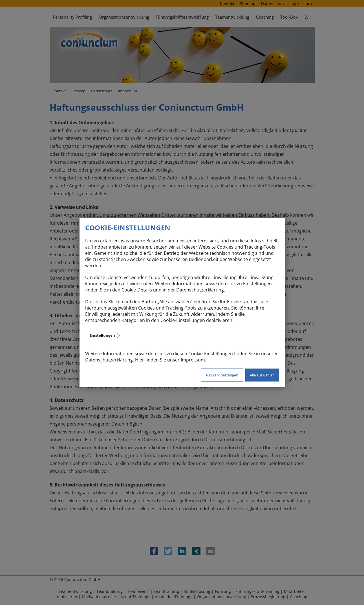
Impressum (193, 360)
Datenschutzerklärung (109, 360)
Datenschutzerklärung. (201, 290)
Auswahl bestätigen (222, 375)
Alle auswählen (262, 375)
